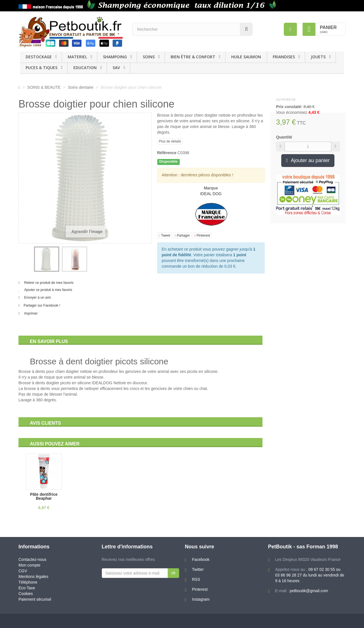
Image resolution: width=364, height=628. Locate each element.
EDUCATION (85, 68)
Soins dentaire (81, 87)
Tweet (165, 235)
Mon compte (29, 565)
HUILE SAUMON (246, 57)
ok (173, 573)
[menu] (290, 29)
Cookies (26, 594)
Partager (182, 235)
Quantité (284, 137)
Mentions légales (33, 577)
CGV (23, 571)
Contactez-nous (32, 559)
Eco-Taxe (27, 588)
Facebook (201, 559)
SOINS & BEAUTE (44, 87)
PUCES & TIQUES (42, 68)
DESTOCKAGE (39, 57)
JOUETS (318, 57)
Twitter (198, 569)
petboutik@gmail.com (309, 591)
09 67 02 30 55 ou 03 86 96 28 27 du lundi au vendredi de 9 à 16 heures (310, 575)
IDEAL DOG (211, 194)
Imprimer (31, 313)
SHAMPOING (115, 57)
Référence (167, 153)
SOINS (149, 57)
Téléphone (28, 582)
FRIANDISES (284, 57)
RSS (196, 579)
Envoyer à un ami (37, 298)
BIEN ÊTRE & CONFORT (193, 57)
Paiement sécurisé (35, 599)
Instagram (201, 599)
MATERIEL (77, 57)
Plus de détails (170, 141)
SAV (116, 68)
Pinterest (202, 235)
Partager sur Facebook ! (42, 305)
